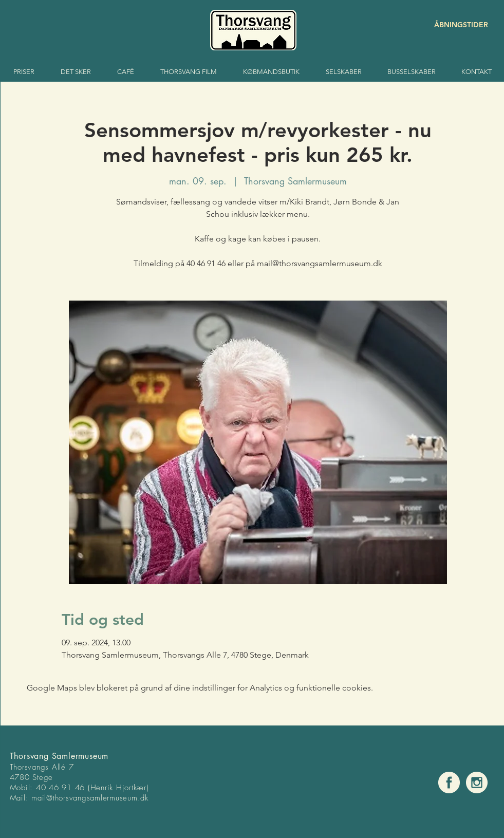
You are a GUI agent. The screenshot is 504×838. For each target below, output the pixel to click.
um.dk (138, 798)
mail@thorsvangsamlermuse (79, 798)
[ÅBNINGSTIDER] (452, 25)
